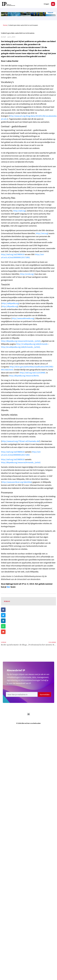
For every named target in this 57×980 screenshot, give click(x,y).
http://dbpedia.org (10, 306)
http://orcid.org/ (27, 274)
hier (8, 587)
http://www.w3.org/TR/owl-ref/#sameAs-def (21, 441)
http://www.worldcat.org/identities (17, 482)
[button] (53, 4)
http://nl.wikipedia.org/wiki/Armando (32, 344)
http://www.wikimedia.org (23, 318)
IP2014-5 (7, 601)
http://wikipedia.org (10, 303)
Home (5, 25)
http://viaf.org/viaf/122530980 (32, 373)
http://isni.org (42, 233)
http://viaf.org (19, 211)
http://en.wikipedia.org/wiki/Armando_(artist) (20, 347)
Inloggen (46, 4)
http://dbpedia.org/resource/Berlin (24, 376)
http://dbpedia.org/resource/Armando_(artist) (21, 341)
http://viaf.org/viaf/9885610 (13, 254)
